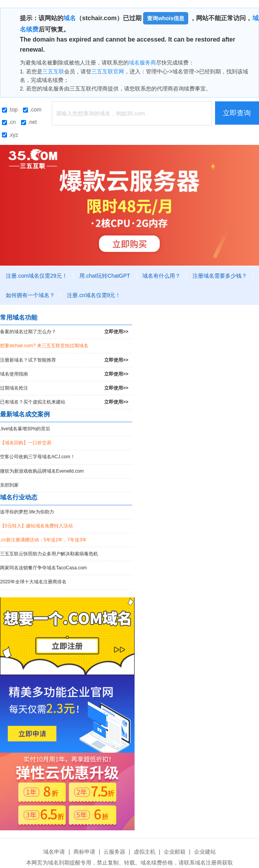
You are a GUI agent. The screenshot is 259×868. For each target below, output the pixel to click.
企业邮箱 (175, 852)
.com (32, 110)
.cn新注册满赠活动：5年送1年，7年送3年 (43, 540)
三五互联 (53, 71)
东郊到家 (9, 485)
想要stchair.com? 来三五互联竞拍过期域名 (44, 346)
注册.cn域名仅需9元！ (94, 295)
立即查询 (237, 113)
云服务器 (114, 852)
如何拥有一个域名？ (30, 295)
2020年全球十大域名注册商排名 (33, 582)
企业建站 (205, 852)
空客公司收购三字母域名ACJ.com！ (38, 457)
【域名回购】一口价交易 (26, 443)
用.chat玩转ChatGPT (105, 276)
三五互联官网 (108, 71)
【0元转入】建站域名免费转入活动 (36, 526)
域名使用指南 (64, 374)
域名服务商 (142, 63)
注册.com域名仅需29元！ (37, 276)
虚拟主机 (145, 852)
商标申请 (84, 852)
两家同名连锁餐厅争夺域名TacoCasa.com (43, 568)
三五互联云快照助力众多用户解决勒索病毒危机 (49, 554)
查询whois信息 (166, 18)
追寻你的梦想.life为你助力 (27, 512)
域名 (70, 18)
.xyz (10, 135)
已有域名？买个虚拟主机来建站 (64, 402)
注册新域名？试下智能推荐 (64, 360)
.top (10, 110)
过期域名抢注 (64, 388)
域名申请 (54, 852)
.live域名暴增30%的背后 (25, 429)
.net (29, 122)
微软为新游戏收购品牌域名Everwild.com (42, 471)
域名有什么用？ (161, 276)
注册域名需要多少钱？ (220, 276)
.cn (9, 122)
